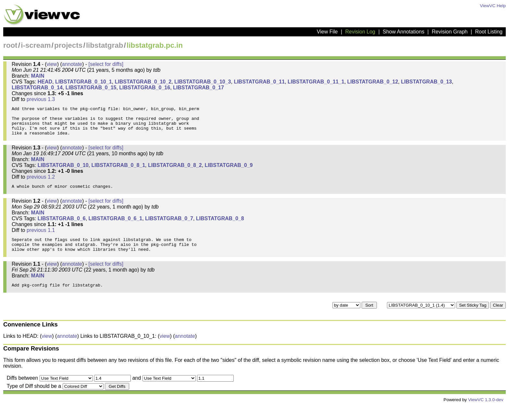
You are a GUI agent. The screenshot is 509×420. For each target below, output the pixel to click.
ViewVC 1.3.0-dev (486, 414)
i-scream (36, 45)
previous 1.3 (41, 99)
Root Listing (489, 32)
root (10, 45)
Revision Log (360, 32)
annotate (72, 64)
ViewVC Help (493, 6)
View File (327, 32)
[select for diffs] (106, 64)
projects (68, 45)
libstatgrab (105, 45)
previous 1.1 (41, 239)
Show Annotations (403, 32)
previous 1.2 (41, 184)
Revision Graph (450, 32)
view (52, 64)
